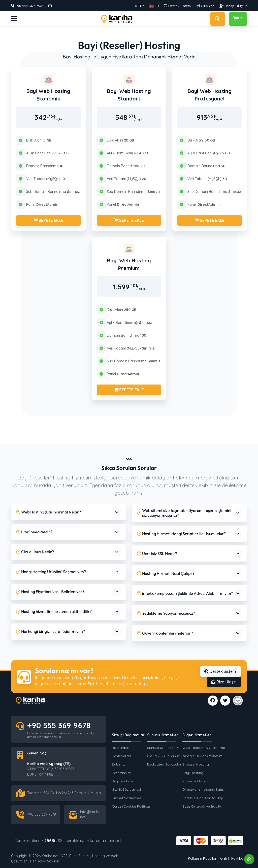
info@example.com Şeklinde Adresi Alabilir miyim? (185, 593)
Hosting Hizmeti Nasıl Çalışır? (166, 573)
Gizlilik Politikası (233, 858)
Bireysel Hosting (196, 764)
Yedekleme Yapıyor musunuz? (166, 613)
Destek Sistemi (220, 671)
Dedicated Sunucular (164, 764)
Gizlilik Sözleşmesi (126, 789)
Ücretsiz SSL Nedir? (157, 553)
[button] (154, 6)
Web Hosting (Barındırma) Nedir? (49, 512)
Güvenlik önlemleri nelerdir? (165, 633)
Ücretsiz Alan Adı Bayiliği (203, 798)
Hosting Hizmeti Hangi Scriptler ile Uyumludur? (181, 534)
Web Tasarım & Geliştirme (203, 748)
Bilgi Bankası (122, 781)
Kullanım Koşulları (203, 858)
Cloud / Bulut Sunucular (167, 756)
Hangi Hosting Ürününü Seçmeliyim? (51, 572)
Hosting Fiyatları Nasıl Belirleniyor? (50, 592)
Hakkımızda (121, 756)
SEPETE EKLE (48, 220)
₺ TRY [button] (140, 6)
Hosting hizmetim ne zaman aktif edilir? (54, 611)
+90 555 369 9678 (59, 725)
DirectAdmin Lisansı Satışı (203, 789)
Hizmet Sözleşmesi (127, 798)
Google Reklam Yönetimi (203, 756)
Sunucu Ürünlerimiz (163, 748)
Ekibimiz (118, 764)
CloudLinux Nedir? (35, 552)
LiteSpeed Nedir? (34, 532)
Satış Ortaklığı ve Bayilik (202, 806)
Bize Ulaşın (224, 682)
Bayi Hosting (193, 773)
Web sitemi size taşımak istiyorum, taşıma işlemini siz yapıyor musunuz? (184, 513)
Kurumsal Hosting (197, 781)
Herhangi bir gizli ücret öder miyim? (51, 631)
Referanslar (121, 773)
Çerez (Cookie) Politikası (132, 806)
